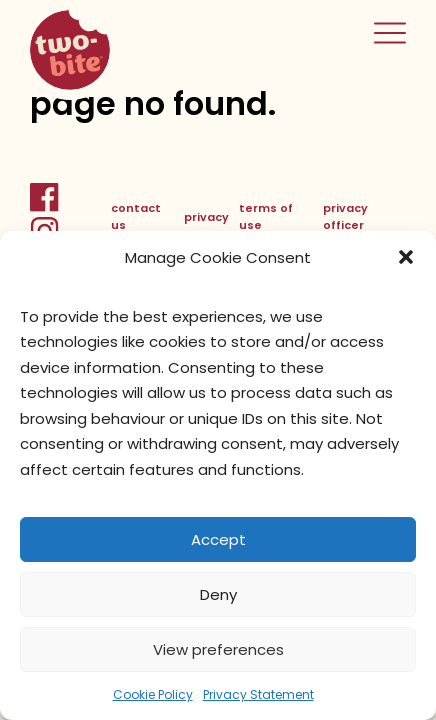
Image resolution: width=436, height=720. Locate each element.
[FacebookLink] (52, 208)
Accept (218, 539)
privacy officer (345, 216)
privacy (206, 217)
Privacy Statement (258, 694)
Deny (218, 594)
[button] (406, 257)
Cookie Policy (153, 694)
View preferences (218, 649)
